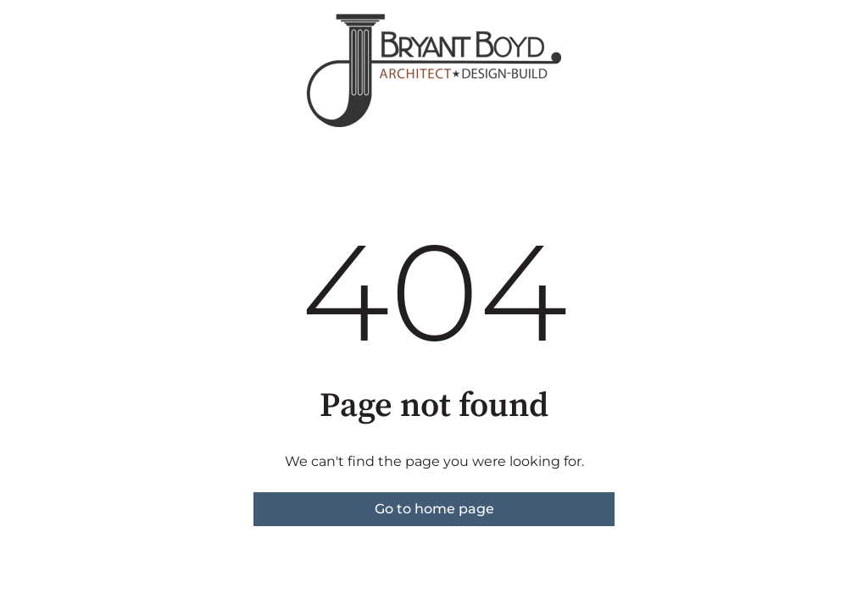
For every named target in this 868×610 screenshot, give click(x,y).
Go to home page (434, 509)
